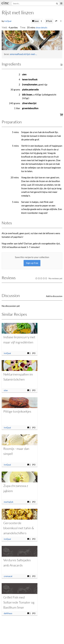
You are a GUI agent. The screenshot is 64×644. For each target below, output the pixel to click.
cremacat (8, 576)
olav (6, 390)
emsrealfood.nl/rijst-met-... (23, 54)
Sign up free (32, 263)
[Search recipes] (33, 3)
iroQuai (8, 21)
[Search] (57, 4)
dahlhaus (8, 613)
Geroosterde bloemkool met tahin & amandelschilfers (19, 528)
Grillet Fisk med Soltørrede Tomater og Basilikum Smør (19, 602)
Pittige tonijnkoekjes (17, 411)
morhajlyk (9, 502)
